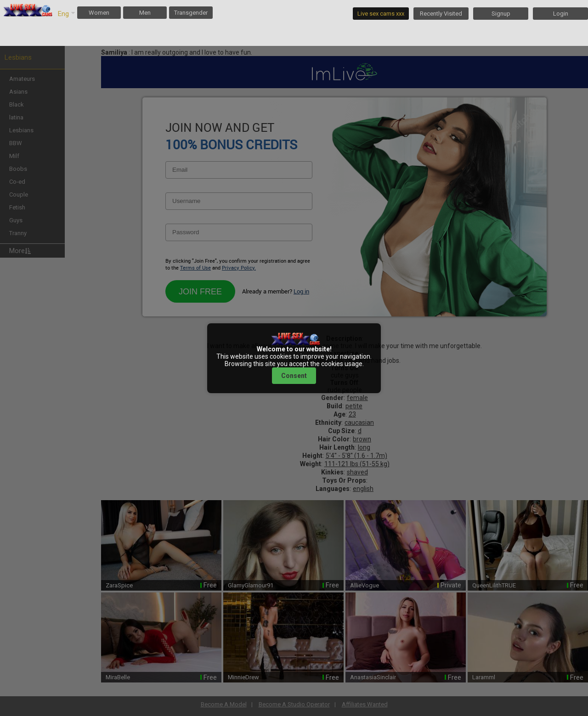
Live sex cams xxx (381, 14)
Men (145, 13)
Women (99, 13)
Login (561, 14)
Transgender (191, 13)
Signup (501, 14)
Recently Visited (441, 14)
